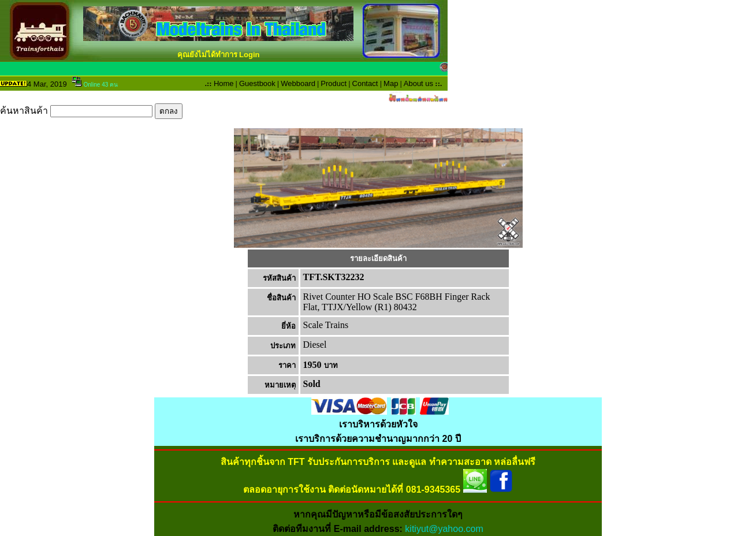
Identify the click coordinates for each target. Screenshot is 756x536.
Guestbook (257, 83)
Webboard (298, 83)
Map (391, 83)
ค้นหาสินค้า (91, 111)
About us (418, 83)
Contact (365, 83)
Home (224, 83)
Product (334, 83)
